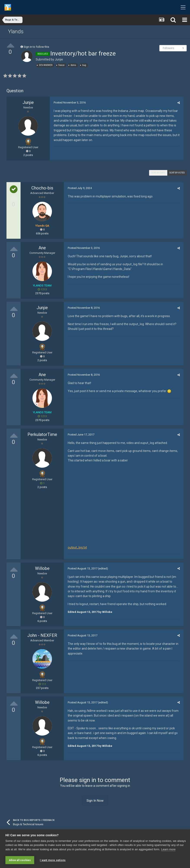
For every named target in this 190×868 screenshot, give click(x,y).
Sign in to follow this (36, 47)
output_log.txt (77, 548)
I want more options (53, 860)
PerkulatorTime (42, 434)
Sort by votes (177, 173)
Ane (42, 248)
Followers (168, 48)
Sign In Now (95, 801)
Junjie (59, 59)
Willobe (42, 569)
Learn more (168, 850)
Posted (69, 103)
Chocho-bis (42, 188)
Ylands (16, 32)
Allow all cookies (20, 860)
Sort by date (158, 173)
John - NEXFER (42, 636)
